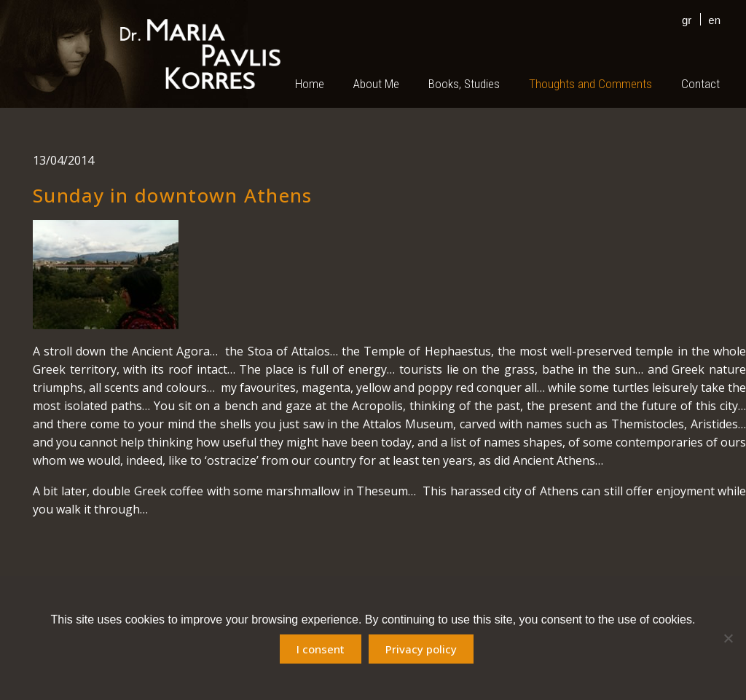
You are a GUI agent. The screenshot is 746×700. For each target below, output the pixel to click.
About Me (376, 84)
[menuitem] (683, 19)
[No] (728, 638)
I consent (321, 649)
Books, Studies (464, 84)
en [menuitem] (714, 20)
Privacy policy (421, 649)
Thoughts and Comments (590, 84)
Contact (700, 84)
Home (310, 84)
